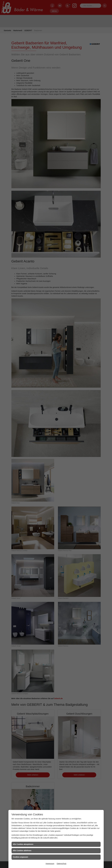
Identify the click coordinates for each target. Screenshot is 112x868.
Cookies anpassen (21, 857)
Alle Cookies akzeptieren (23, 844)
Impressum (50, 864)
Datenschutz (62, 864)
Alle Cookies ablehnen (22, 851)
